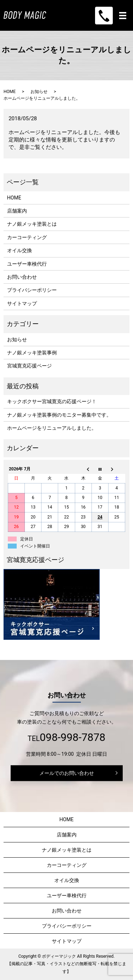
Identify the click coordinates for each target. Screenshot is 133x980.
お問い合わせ (22, 277)
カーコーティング (27, 237)
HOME (10, 92)
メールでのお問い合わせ (67, 773)
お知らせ (39, 92)
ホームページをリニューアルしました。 (52, 428)
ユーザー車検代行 (27, 264)
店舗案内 (17, 211)
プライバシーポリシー (32, 290)
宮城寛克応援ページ (29, 366)
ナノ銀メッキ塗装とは (32, 224)
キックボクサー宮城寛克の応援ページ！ (52, 401)
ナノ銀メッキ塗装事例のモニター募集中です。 (59, 415)
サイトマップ (22, 303)
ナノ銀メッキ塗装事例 (32, 353)
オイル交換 (20, 250)
